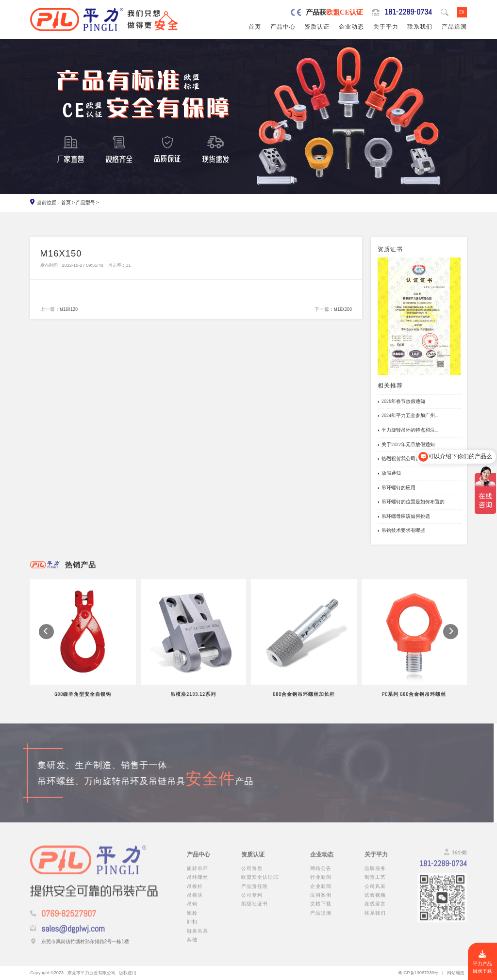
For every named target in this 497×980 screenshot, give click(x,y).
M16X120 (69, 309)
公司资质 (252, 875)
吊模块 (195, 902)
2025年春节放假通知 (401, 402)
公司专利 (252, 902)
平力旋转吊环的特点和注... (408, 430)
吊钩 (192, 910)
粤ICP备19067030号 (418, 973)
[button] (46, 641)
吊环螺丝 (198, 884)
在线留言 (375, 910)
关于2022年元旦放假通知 (406, 445)
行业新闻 (321, 884)
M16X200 (343, 309)
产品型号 (85, 202)
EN (462, 12)
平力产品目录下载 (482, 963)
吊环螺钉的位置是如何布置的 (411, 502)
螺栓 (192, 920)
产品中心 (283, 27)
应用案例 (321, 902)
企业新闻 (321, 893)
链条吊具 (198, 938)
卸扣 (192, 928)
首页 (255, 27)
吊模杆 (195, 893)
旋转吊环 (198, 875)
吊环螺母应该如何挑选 (404, 516)
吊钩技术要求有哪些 (401, 530)
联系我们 (420, 27)
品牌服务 (375, 875)
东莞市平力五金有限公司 (91, 973)
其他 (192, 946)
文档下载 (321, 910)
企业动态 (351, 27)
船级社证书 (255, 910)
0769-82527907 (69, 920)
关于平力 (386, 27)
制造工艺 (375, 884)
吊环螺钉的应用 (397, 488)
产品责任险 (255, 893)
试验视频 (375, 902)
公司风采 (375, 893)
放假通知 (389, 473)
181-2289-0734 (408, 12)
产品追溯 (454, 27)
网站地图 (456, 973)
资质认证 (317, 27)
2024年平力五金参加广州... (408, 416)
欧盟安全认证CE (260, 884)
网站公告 (321, 875)
